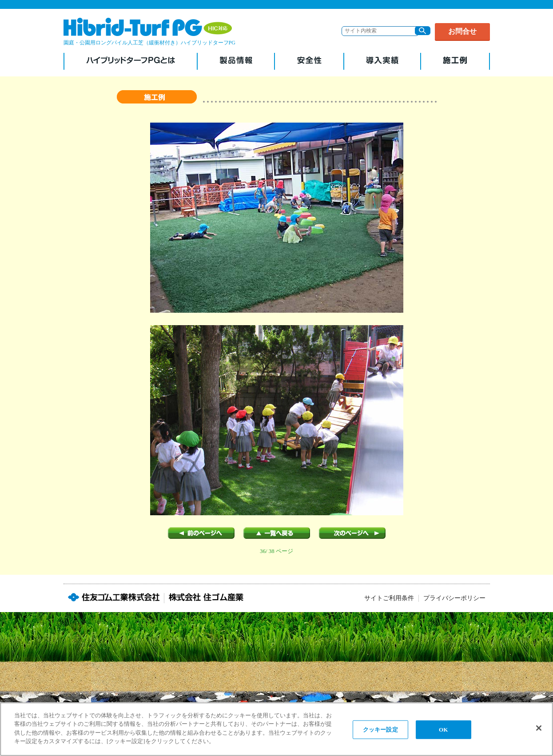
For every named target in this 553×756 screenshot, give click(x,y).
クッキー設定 (380, 730)
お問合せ (462, 31)
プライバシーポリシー (454, 598)
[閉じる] (539, 728)
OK (443, 730)
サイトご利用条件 (389, 598)
